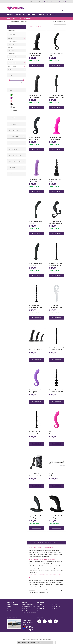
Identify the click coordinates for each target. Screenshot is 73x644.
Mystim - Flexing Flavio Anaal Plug (36, 517)
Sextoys (10, 15)
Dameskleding (20, 15)
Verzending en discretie (27, 609)
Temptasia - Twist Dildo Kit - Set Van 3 (35, 349)
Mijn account (53, 2)
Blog (9, 607)
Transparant (15, 110)
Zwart (13, 104)
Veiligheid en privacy (29, 607)
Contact (40, 605)
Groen (13, 95)
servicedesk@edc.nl (29, 630)
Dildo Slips (11, 38)
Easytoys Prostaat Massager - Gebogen (55, 223)
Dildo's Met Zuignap (13, 41)
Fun (56, 15)
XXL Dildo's (11, 69)
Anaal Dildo (53, 552)
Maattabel (41, 607)
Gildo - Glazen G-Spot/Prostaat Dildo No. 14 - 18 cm (55, 307)
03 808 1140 (28, 626)
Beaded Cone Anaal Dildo (55, 181)
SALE (61, 15)
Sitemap (56, 608)
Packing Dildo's (12, 60)
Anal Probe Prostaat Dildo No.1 (35, 223)
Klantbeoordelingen (47, 640)
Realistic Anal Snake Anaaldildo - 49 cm (55, 265)
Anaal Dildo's (11, 30)
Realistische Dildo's (13, 63)
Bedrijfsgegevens (13, 605)
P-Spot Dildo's (12, 34)
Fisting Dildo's (11, 47)
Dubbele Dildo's (12, 44)
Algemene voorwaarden (28, 640)
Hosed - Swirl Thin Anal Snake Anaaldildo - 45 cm (56, 349)
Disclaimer (36, 640)
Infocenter (41, 608)
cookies (39, 642)
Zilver (13, 107)
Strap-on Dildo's (12, 66)
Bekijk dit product (36, 66)
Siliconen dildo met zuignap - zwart (35, 96)
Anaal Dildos (42, 566)
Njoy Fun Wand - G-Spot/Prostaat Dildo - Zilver (56, 475)
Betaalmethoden (28, 605)
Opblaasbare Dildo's (13, 57)
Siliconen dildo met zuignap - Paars (35, 181)
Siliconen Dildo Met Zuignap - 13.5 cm (35, 54)
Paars (13, 98)
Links (10, 608)
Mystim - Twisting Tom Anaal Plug (56, 517)
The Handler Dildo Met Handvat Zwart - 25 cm (56, 96)
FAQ (39, 610)
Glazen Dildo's (11, 51)
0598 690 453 (28, 628)
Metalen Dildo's (12, 54)
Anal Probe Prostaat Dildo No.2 (35, 265)
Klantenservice (45, 2)
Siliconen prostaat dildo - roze (55, 433)
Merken (10, 610)
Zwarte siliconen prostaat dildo (34, 139)
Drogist (42, 15)
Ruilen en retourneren (29, 612)
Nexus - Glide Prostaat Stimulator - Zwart (36, 475)
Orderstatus (57, 607)
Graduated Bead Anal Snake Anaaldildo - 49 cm (56, 391)
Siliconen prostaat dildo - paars (35, 391)
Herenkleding (32, 15)
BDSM (49, 15)
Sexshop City (32, 590)
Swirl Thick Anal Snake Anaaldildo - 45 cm (36, 433)
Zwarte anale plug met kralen (56, 54)
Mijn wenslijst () (62, 2)
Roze (13, 101)
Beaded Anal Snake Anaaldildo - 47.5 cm (35, 307)
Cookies (55, 605)
